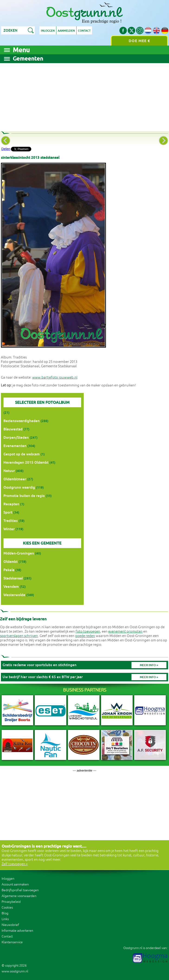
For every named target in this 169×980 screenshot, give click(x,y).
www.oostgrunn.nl (15, 971)
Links (5, 919)
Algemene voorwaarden (19, 896)
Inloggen (48, 31)
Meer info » (149, 665)
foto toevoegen (88, 632)
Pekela (9, 570)
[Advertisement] (84, 95)
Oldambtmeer (15, 479)
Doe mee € (139, 41)
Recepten (11, 504)
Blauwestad (13, 429)
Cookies (7, 908)
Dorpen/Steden (16, 437)
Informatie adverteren (17, 931)
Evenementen (15, 446)
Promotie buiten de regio (24, 496)
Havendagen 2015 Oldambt (26, 462)
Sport (8, 512)
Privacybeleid (11, 902)
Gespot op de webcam (22, 454)
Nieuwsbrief (10, 925)
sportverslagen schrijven (19, 636)
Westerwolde (14, 595)
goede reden (85, 636)
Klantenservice (12, 942)
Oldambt (11, 562)
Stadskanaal (13, 578)
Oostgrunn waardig (19, 487)
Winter (9, 529)
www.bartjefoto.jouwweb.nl (55, 378)
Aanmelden (66, 31)
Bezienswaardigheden (22, 421)
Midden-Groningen (19, 553)
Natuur (9, 471)
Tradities (11, 521)
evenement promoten (125, 632)
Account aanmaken (15, 884)
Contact (84, 31)
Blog (5, 913)
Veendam (11, 586)
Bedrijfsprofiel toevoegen (20, 890)
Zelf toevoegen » (15, 864)
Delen (6, 149)
